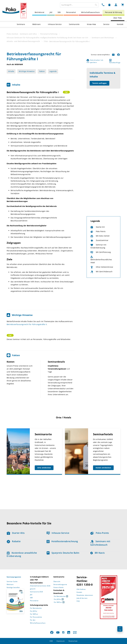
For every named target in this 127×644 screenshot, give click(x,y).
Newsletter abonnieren (85, 595)
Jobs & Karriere (82, 598)
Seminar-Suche (12, 581)
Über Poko (118, 18)
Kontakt (120, 24)
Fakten (42, 71)
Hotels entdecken (103, 468)
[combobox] (79, 5)
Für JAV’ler (34, 611)
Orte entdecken (44, 468)
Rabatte (14, 541)
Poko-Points (100, 533)
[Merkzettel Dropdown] (109, 5)
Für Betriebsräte (36, 608)
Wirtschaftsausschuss (90, 12)
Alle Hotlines (81, 589)
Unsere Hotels (58, 587)
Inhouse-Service (55, 24)
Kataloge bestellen (13, 587)
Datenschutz (73, 641)
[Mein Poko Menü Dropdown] (116, 5)
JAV (51, 12)
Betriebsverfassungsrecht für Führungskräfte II (27, 324)
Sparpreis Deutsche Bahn (63, 553)
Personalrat (71, 12)
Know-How (91, 24)
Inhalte (11, 71)
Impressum (61, 641)
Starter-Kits (16, 533)
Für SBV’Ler (34, 614)
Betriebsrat (39, 12)
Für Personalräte (36, 617)
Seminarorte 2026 (36, 592)
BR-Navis (97, 553)
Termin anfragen (100, 83)
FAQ (78, 601)
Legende (53, 71)
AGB (51, 641)
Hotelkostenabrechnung (62, 541)
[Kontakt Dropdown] (103, 5)
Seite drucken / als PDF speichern (95, 61)
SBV (59, 12)
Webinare (37, 24)
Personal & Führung (113, 12)
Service (106, 24)
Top (120, 629)
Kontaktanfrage (115, 61)
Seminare (21, 24)
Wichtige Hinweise (27, 71)
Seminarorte (74, 24)
